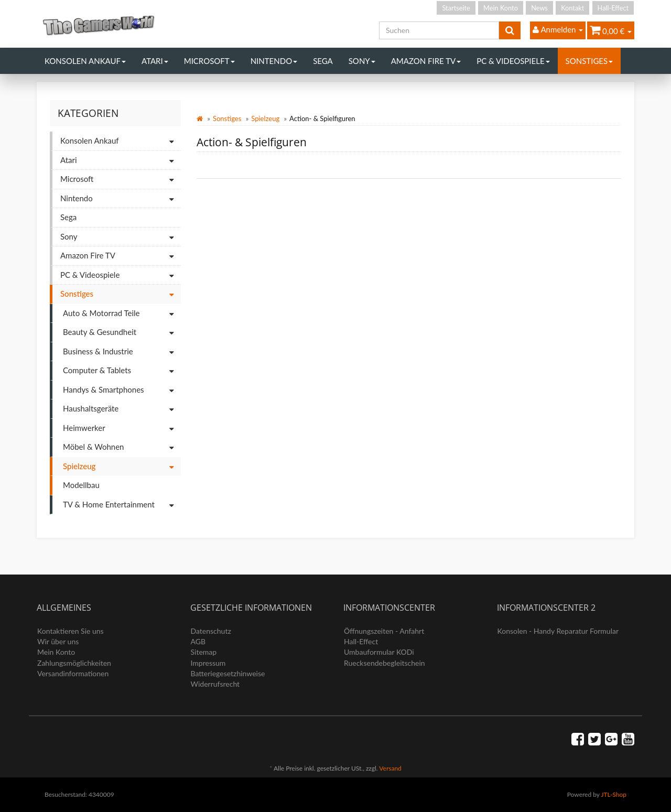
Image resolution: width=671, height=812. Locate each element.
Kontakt (572, 8)
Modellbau (81, 485)
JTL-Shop (614, 794)
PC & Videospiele (513, 61)
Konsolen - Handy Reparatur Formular (558, 631)
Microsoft (209, 61)
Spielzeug (265, 118)
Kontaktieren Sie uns (71, 631)
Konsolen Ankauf (85, 61)
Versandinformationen (73, 673)
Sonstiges (589, 61)
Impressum (208, 663)
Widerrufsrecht (215, 684)
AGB (198, 641)
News (539, 8)
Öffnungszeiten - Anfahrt (384, 631)
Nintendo (274, 61)
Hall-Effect (613, 8)
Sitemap (204, 652)
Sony (362, 61)
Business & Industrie (122, 352)
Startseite (456, 8)
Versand (390, 768)
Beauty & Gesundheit (122, 333)
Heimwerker (122, 429)
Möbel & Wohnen (122, 447)
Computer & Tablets (122, 371)
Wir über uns (58, 641)
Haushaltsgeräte (122, 409)
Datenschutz (211, 631)
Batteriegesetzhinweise (228, 673)
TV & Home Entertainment (122, 505)
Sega (323, 61)
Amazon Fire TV (426, 61)
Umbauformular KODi (379, 652)
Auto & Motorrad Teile (122, 314)
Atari (155, 61)
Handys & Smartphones (122, 390)
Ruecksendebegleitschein (385, 663)
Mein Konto (501, 8)
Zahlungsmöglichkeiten (74, 663)
